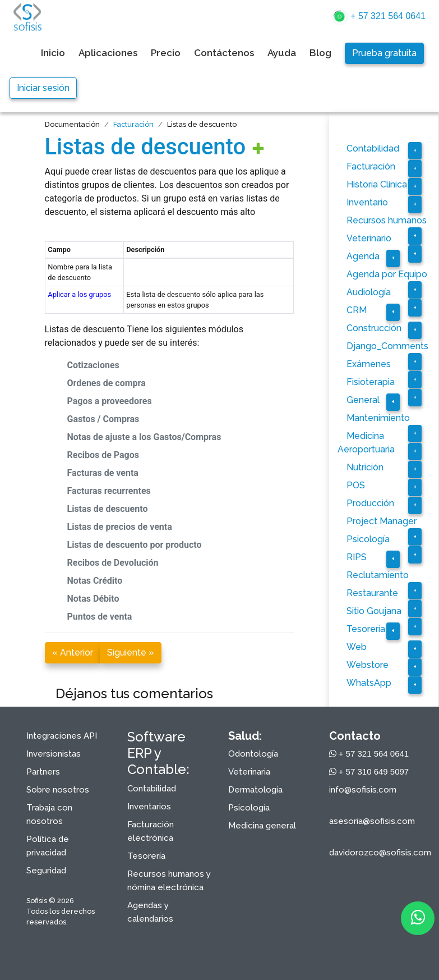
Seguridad (46, 871)
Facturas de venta (103, 473)
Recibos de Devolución (113, 563)
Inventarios (149, 807)
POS (356, 485)
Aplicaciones (108, 53)
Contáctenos (224, 53)
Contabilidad (373, 148)
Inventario (367, 202)
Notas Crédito (95, 581)
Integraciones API (62, 736)
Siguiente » (131, 652)
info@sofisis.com (363, 790)
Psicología (368, 539)
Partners (43, 772)
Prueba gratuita (384, 53)
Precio (166, 53)
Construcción (374, 328)
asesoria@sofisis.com (372, 821)
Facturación (133, 124)
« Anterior (73, 652)
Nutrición (365, 467)
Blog (320, 53)
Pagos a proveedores (110, 401)
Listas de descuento (145, 147)
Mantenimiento (378, 418)
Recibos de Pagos (103, 455)
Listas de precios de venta (120, 527)
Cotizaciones (93, 365)
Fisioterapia (371, 382)
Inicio (53, 53)
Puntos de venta (100, 617)
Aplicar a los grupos (79, 294)
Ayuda (282, 53)
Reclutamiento (378, 575)
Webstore (368, 665)
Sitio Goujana (374, 611)
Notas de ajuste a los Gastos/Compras (144, 437)
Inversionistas (54, 754)
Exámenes (369, 364)
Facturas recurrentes (109, 491)
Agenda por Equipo (387, 274)
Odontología (253, 754)
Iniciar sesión (43, 88)
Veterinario (369, 238)
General (363, 400)
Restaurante (372, 593)
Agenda (363, 256)
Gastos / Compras (103, 419)
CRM (357, 310)
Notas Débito (93, 599)
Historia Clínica (377, 184)
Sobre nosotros (58, 790)
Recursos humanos (387, 220)
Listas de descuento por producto (135, 545)
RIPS (357, 557)
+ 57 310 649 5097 (369, 771)
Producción (370, 503)
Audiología (369, 292)
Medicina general (262, 826)
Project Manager (382, 521)
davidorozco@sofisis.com (380, 853)
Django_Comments (387, 346)
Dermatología (255, 790)
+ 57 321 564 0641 (378, 17)
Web (357, 647)
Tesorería (366, 629)
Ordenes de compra (107, 383)
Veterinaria (249, 772)
